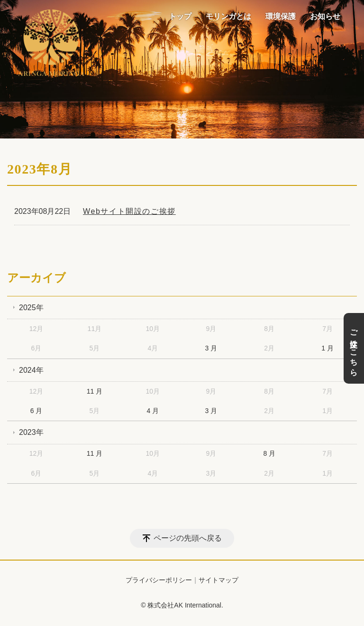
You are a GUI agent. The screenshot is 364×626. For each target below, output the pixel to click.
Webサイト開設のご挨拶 (129, 211)
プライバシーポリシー (159, 580)
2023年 (31, 432)
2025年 (31, 308)
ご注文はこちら (354, 348)
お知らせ (325, 16)
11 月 (95, 391)
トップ (180, 16)
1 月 (328, 348)
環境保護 (281, 16)
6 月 (36, 411)
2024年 (31, 370)
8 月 (269, 453)
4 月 (153, 411)
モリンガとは (228, 16)
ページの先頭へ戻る (188, 538)
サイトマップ (218, 580)
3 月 (211, 348)
